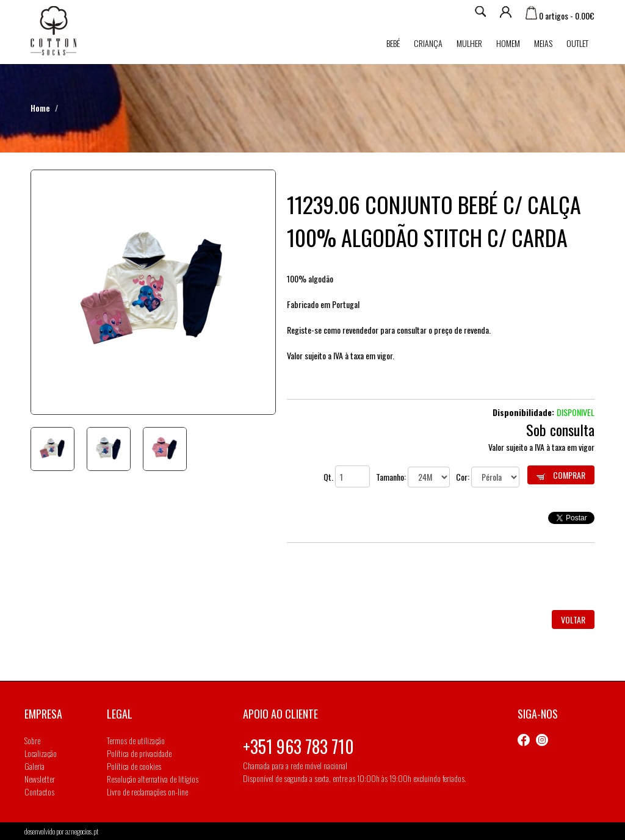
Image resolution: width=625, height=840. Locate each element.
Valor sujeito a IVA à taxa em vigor (541, 447)
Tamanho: (413, 477)
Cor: (488, 477)
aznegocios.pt (82, 831)
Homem (508, 43)
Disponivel (576, 412)
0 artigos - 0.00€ (560, 16)
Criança (428, 43)
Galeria (34, 766)
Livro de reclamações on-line (147, 792)
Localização (41, 753)
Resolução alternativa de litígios (153, 779)
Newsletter (40, 779)
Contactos (39, 792)
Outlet (577, 43)
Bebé (393, 43)
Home (40, 108)
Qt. (347, 477)
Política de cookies (134, 766)
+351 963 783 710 (298, 746)
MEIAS (543, 43)
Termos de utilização (136, 740)
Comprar (561, 475)
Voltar (573, 619)
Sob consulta (560, 429)
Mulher (469, 43)
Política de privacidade (139, 753)
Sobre (32, 740)
